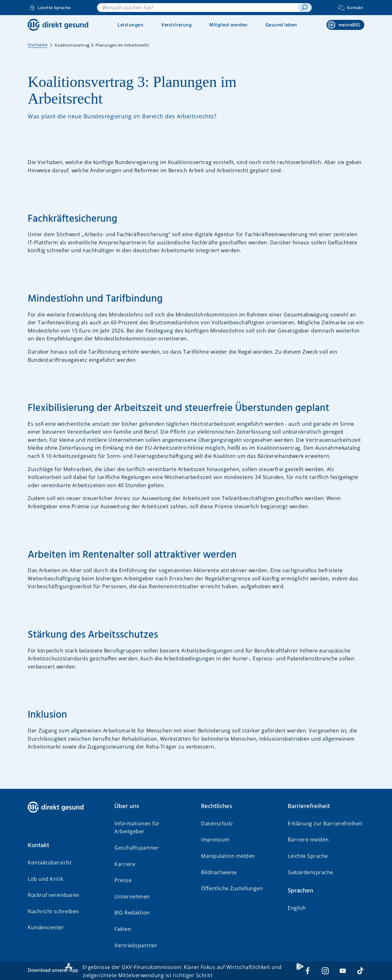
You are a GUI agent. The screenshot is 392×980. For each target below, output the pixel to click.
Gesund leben (281, 25)
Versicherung (176, 25)
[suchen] (305, 8)
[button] (66, 846)
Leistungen (130, 25)
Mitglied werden (228, 25)
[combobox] (197, 8)
